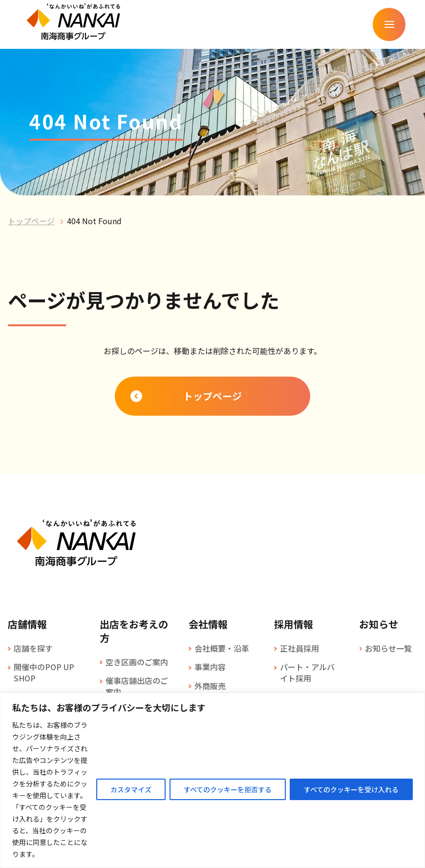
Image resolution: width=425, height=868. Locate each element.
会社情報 (208, 624)
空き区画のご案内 (137, 662)
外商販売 (210, 686)
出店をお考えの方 (134, 631)
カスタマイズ (131, 789)
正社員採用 (299, 648)
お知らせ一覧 (388, 648)
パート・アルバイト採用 (307, 672)
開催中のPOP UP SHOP (44, 672)
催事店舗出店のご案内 (137, 686)
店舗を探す (33, 648)
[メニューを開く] (389, 24)
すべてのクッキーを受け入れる (351, 789)
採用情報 (294, 624)
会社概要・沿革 (222, 648)
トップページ (31, 221)
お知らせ (379, 624)
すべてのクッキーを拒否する (228, 789)
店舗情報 (27, 624)
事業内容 (210, 667)
